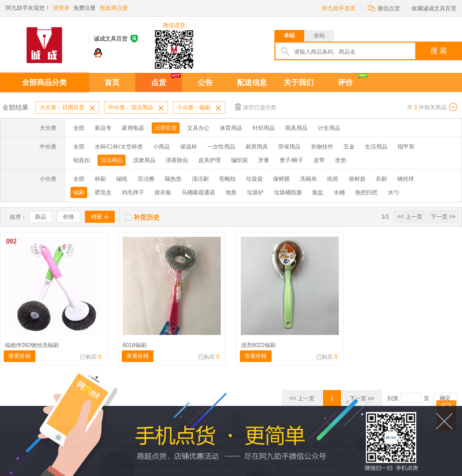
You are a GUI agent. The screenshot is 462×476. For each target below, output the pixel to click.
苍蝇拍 (227, 179)
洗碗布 (308, 179)
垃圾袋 (254, 179)
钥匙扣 (82, 160)
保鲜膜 (281, 179)
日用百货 (166, 128)
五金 (349, 147)
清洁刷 (200, 179)
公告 (205, 82)
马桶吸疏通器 (198, 192)
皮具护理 (210, 160)
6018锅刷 (135, 345)
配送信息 (252, 82)
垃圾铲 (255, 192)
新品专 (103, 128)
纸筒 (333, 179)
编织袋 (239, 160)
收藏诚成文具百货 (434, 8)
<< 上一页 (409, 217)
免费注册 (84, 8)
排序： (18, 217)
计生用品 (329, 128)
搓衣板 (163, 192)
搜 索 (439, 51)
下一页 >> (443, 217)
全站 (319, 36)
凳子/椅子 (291, 160)
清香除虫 (177, 160)
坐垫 (341, 160)
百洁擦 (146, 179)
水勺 (393, 192)
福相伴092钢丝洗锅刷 (32, 345)
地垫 (231, 192)
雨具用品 (296, 128)
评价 (345, 82)
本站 (289, 36)
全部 (79, 128)
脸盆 (318, 192)
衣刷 (381, 179)
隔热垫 (173, 179)
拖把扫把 (366, 192)
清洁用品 (112, 160)
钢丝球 (406, 179)
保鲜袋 (357, 179)
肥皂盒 (103, 192)
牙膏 (264, 160)
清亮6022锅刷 (258, 345)
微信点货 (384, 8)
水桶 (339, 192)
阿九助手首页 (339, 8)
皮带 (319, 160)
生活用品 (376, 147)
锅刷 (79, 192)
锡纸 (122, 179)
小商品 (161, 147)
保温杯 (189, 147)
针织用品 (264, 128)
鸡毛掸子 (133, 192)
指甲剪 (406, 147)
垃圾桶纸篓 (288, 192)
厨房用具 (257, 147)
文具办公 (198, 128)
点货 (159, 82)
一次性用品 (221, 147)
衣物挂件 (322, 147)
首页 (112, 82)
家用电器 (133, 128)
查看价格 (20, 356)
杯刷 (100, 179)
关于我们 (299, 82)
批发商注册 (114, 8)
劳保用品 (289, 147)
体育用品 (231, 128)
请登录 (61, 8)
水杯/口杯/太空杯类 (119, 147)
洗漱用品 (144, 160)
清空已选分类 (255, 107)
